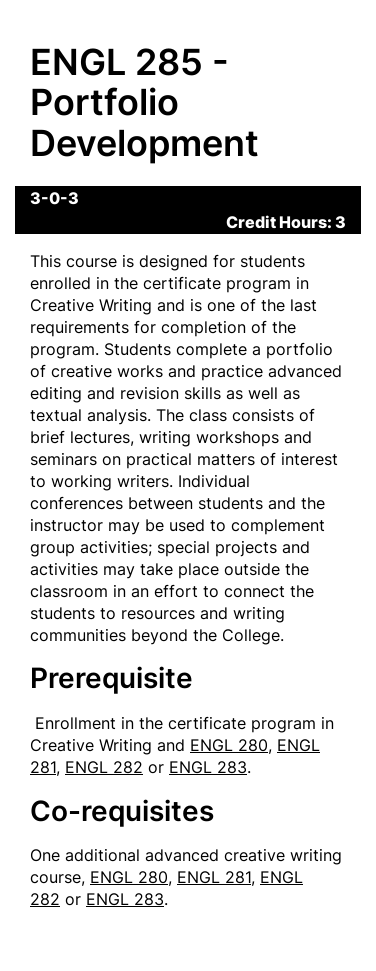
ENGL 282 (104, 767)
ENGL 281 (214, 877)
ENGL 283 (208, 767)
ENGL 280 (229, 745)
